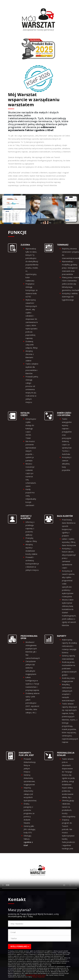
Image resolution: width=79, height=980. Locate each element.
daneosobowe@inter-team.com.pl (36, 975)
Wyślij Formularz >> (20, 947)
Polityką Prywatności (39, 977)
